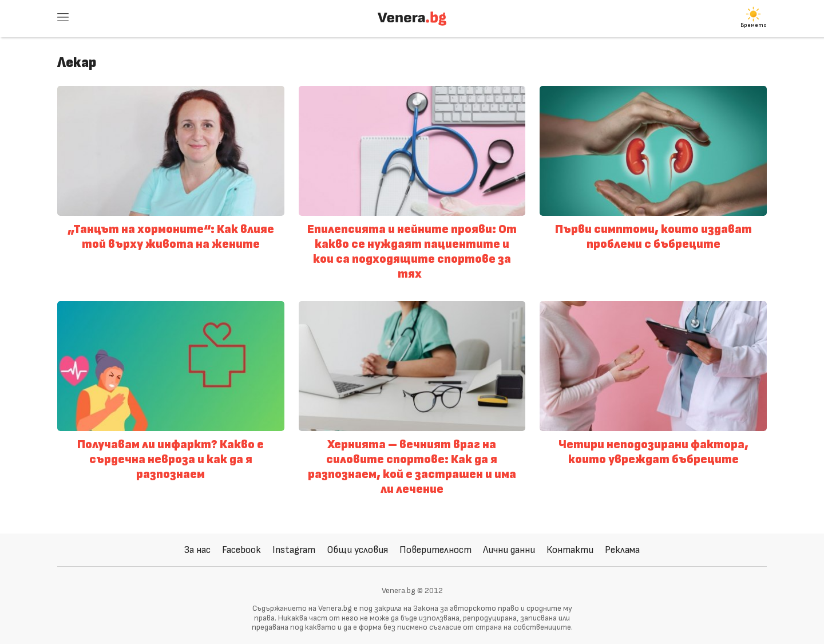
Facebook (241, 550)
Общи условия (357, 550)
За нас (197, 550)
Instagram (294, 550)
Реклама (622, 550)
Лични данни (509, 550)
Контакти (570, 550)
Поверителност (435, 550)
